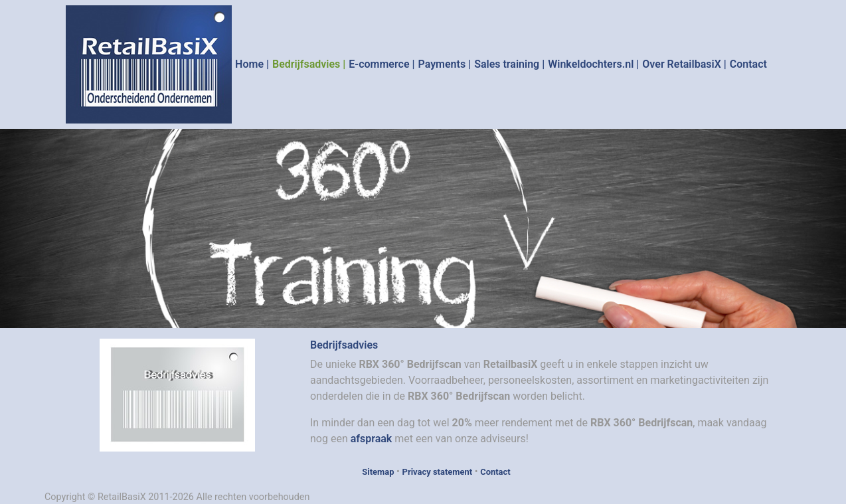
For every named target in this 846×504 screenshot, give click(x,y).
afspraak (372, 439)
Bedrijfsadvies (306, 64)
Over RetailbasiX (681, 64)
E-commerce (379, 64)
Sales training (507, 64)
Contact (748, 64)
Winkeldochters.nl (591, 64)
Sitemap (378, 472)
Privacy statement (438, 472)
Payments (442, 64)
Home (249, 64)
